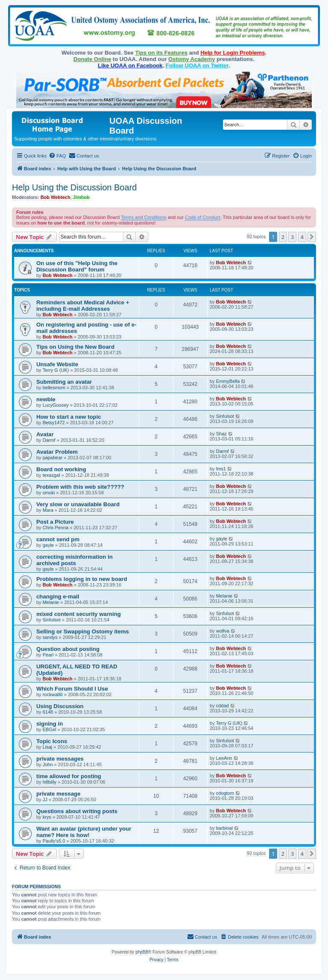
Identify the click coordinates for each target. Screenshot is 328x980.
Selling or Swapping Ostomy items (83, 631)
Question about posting (68, 649)
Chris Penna (56, 528)
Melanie (51, 602)
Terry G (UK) (56, 370)
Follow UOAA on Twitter (197, 66)
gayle (48, 545)
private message (58, 794)
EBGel (50, 729)
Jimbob (81, 197)
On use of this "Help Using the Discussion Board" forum (77, 266)
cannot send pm (58, 539)
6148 (48, 712)
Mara (48, 510)
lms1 (221, 469)
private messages (60, 759)
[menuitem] (57, 156)
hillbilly (50, 782)
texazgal (51, 475)
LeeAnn (224, 758)
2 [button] (283, 237)
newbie (46, 399)
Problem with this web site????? (80, 487)
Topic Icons (52, 741)
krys (47, 817)
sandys (50, 637)
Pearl (48, 655)
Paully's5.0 (54, 841)
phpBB (142, 952)
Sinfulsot (225, 416)
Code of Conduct (203, 217)
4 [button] (302, 237)
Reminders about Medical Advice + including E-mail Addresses (83, 306)
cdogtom (225, 793)
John (48, 764)
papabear (53, 458)
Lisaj (48, 747)
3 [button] (292, 237)
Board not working (61, 469)
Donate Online (92, 59)
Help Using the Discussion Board (74, 187)
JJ (45, 799)
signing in (50, 724)
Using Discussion (60, 706)
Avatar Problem (57, 452)
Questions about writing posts (77, 811)
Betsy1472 (54, 423)
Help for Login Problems (233, 53)
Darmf (49, 440)
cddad (223, 706)
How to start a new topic (69, 417)
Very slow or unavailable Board (78, 504)
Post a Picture (55, 522)
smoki (49, 493)
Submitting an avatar (64, 382)
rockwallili (53, 694)
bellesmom (54, 388)
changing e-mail (58, 596)
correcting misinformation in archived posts (75, 560)
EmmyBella (228, 381)
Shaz (221, 434)
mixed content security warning (79, 614)
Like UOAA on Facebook (130, 66)
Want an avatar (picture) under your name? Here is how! (84, 832)
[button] (312, 237)
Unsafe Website (57, 364)
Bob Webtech (56, 197)
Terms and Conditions (143, 217)
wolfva (223, 631)
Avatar (45, 434)
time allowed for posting (69, 776)
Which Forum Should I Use (72, 689)
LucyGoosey (56, 405)
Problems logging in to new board (82, 579)
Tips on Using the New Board (75, 347)
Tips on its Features (161, 53)
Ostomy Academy (192, 59)
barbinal (224, 828)
